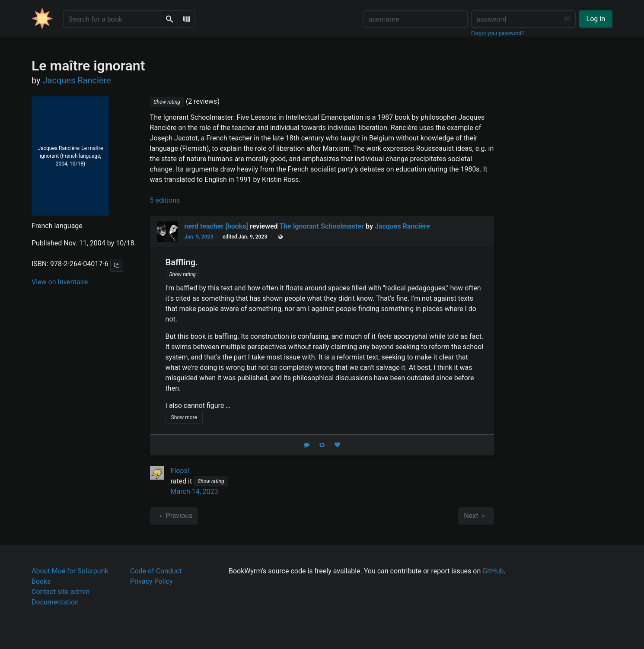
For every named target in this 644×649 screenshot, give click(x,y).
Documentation (55, 602)
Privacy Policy (151, 581)
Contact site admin (61, 592)
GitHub (493, 571)
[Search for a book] (112, 19)
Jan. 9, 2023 (199, 237)
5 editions (165, 200)
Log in (596, 19)
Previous (174, 516)
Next (476, 516)
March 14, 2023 (194, 492)
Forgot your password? (497, 33)
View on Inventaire (60, 282)
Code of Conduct (156, 571)
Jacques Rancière (402, 226)
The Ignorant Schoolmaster (322, 226)
